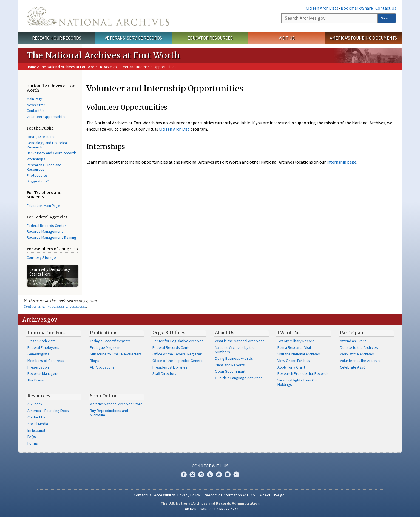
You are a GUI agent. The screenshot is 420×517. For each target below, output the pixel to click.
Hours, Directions (41, 137)
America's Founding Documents (363, 38)
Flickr (236, 474)
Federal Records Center (46, 226)
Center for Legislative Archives (178, 341)
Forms (33, 443)
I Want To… (289, 333)
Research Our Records (57, 38)
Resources (39, 396)
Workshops (36, 159)
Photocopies (37, 175)
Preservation (38, 367)
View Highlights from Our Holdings (298, 382)
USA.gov (280, 495)
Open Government (230, 371)
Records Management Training (51, 237)
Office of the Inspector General (178, 361)
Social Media (38, 424)
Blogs (95, 361)
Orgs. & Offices (169, 333)
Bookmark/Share (357, 8)
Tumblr (210, 474)
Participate (352, 333)
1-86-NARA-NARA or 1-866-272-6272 (210, 509)
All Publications (102, 367)
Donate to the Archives (359, 347)
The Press (36, 380)
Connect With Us (210, 466)
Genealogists (38, 354)
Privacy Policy (189, 495)
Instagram (201, 474)
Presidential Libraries (170, 367)
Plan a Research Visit (294, 347)
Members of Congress (46, 361)
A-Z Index (35, 404)
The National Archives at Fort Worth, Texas (75, 67)
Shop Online (104, 396)
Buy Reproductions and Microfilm (109, 413)
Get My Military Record (296, 341)
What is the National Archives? (239, 341)
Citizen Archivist (174, 129)
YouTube (219, 474)
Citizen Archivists (322, 8)
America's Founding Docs (48, 411)
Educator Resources (210, 38)
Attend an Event (353, 341)
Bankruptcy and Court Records (52, 153)
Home (31, 67)
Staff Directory (164, 373)
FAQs (32, 437)
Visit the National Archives (299, 354)
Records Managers (43, 373)
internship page (341, 162)
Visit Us (287, 38)
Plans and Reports (230, 365)
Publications (104, 333)
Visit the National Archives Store (116, 404)
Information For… (47, 333)
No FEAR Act (260, 495)
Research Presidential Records (303, 373)
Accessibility (164, 495)
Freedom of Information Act (225, 495)
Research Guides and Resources (44, 167)
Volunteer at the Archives (361, 361)
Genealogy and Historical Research (47, 145)
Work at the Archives (357, 354)
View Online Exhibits (294, 361)
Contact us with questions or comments (55, 306)
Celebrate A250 (353, 367)
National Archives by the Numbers (235, 350)
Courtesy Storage (41, 257)
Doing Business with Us (234, 358)
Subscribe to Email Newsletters (116, 354)
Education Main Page (43, 206)
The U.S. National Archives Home (98, 16)
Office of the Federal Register (177, 354)
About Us (225, 333)
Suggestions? (38, 181)
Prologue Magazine (106, 347)
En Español (36, 430)
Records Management (45, 231)
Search (387, 18)
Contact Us (386, 8)
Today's (110, 341)
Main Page (35, 99)
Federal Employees (43, 347)
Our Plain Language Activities (239, 378)
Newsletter (36, 105)
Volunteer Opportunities (46, 117)
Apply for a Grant (291, 367)
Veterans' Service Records (133, 38)
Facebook (184, 474)
